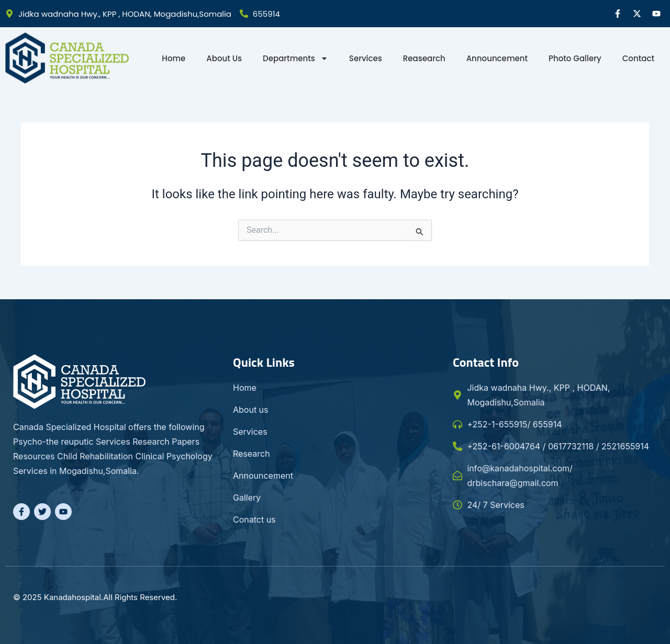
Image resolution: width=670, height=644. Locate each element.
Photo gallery (575, 58)
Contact (638, 58)
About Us (224, 58)
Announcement (497, 58)
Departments (295, 58)
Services (366, 58)
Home (174, 58)
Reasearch (424, 58)
